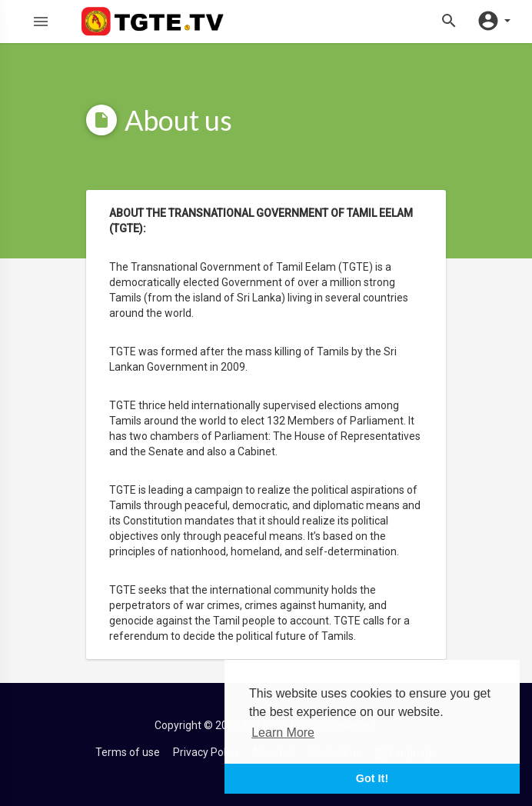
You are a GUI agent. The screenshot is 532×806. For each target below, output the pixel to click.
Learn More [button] (283, 733)
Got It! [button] (372, 778)
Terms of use (128, 752)
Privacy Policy (206, 752)
